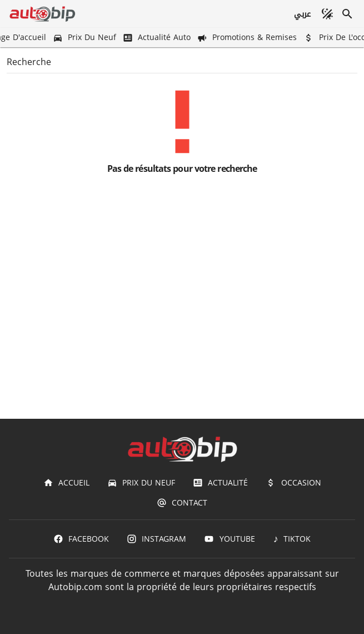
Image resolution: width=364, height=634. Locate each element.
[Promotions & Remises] (248, 38)
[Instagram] (156, 539)
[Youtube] (229, 539)
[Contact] (182, 503)
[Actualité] (220, 483)
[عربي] (302, 14)
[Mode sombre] (327, 14)
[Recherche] (347, 14)
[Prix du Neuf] (86, 38)
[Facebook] (81, 539)
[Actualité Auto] (158, 38)
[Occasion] (293, 483)
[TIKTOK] (292, 539)
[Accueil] (66, 483)
